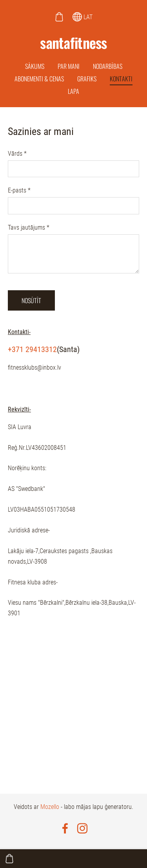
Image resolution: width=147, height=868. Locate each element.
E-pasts (19, 190)
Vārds (17, 154)
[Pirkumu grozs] (59, 17)
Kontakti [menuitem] (121, 79)
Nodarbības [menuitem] (108, 66)
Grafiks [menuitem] (87, 79)
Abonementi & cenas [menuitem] (39, 79)
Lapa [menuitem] (73, 91)
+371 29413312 (32, 349)
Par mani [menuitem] (69, 66)
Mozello (50, 807)
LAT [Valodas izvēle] (83, 17)
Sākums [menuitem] (35, 66)
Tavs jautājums (29, 227)
